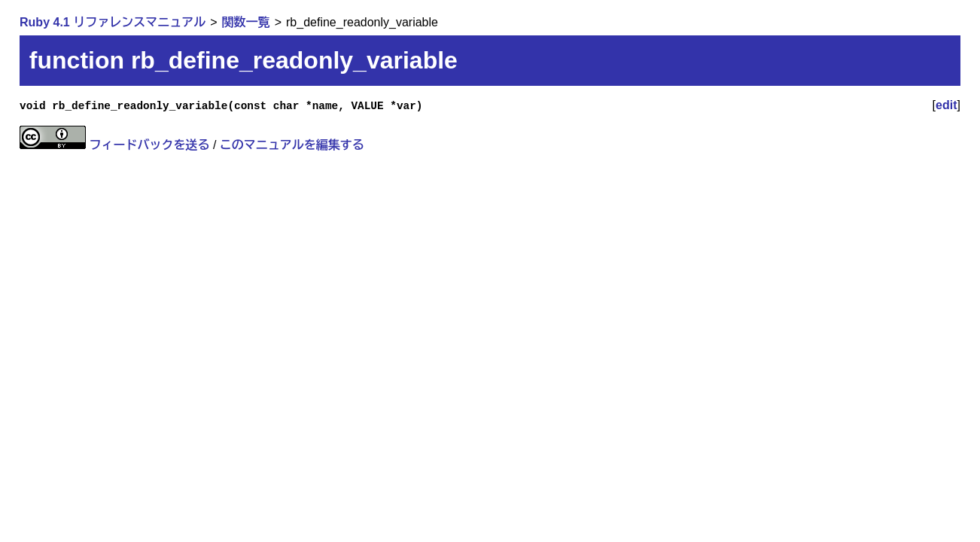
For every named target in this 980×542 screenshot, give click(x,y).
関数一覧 (246, 22)
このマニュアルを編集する (292, 145)
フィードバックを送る (149, 145)
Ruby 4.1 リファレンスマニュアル (113, 22)
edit (946, 105)
